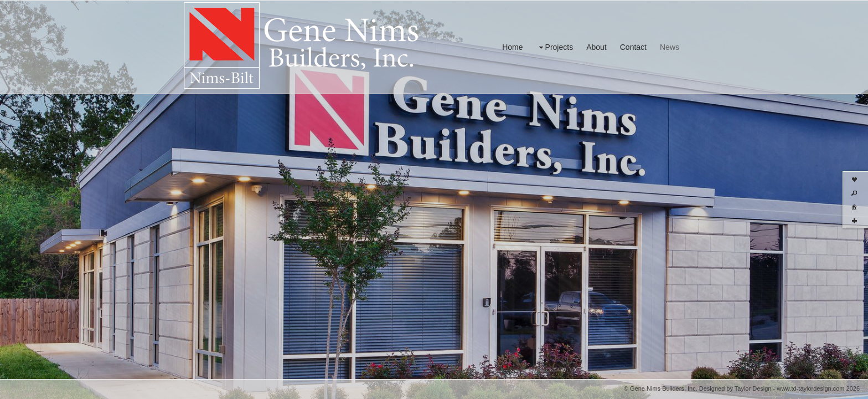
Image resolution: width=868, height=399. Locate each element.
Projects (555, 47)
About (596, 47)
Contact (633, 47)
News (670, 47)
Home (512, 47)
